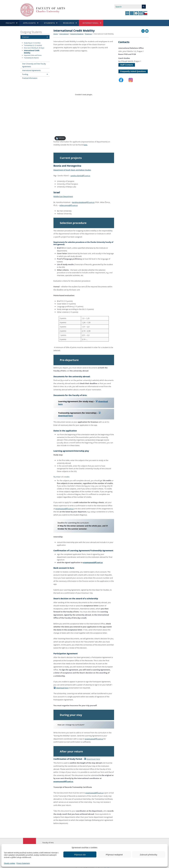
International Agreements (31, 70)
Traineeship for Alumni (31, 58)
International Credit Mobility (32, 52)
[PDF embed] (84, 94)
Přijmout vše (80, 855)
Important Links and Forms (33, 55)
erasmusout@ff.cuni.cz (65, 505)
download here (61, 683)
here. (85, 145)
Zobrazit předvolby (148, 855)
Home (56, 34)
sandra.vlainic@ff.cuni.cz (80, 175)
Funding (25, 74)
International (64, 34)
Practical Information (30, 78)
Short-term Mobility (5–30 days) (34, 48)
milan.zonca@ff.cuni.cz (69, 204)
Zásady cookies (10, 863)
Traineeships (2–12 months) (33, 45)
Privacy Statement (23, 863)
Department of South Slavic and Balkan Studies (72, 169)
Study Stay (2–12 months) (32, 43)
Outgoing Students (31, 32)
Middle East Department (63, 196)
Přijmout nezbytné (114, 855)
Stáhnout (60, 138)
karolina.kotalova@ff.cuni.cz (83, 201)
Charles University (50, 839)
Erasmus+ (26, 37)
